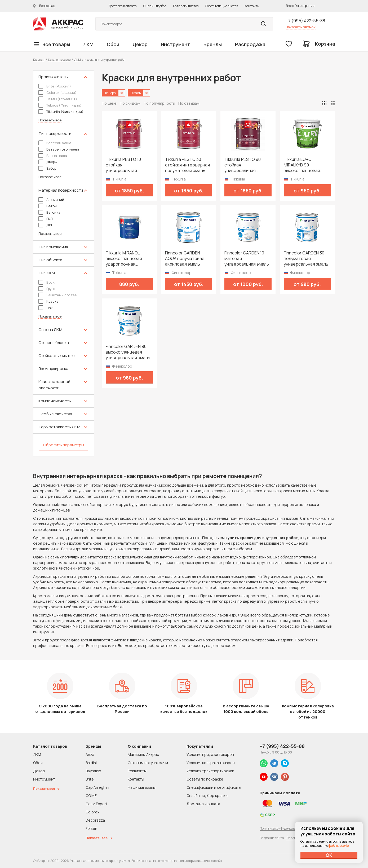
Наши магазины (142, 787)
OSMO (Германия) (58, 99)
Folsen (91, 828)
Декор (140, 44)
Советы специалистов (221, 6)
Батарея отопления (59, 149)
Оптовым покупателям (148, 763)
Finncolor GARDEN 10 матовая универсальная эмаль (247, 259)
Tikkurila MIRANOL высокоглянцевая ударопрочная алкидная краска (124, 259)
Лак (46, 308)
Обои (113, 44)
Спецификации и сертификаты (214, 787)
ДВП (46, 225)
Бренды (213, 44)
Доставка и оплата (123, 6)
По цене (109, 103)
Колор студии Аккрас (58, 24)
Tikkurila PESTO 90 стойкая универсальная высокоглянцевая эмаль (243, 165)
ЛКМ (88, 44)
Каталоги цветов (186, 6)
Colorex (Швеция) (57, 92)
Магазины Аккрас (143, 754)
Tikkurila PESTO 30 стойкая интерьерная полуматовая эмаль (187, 165)
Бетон (48, 206)
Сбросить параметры (64, 445)
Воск (46, 282)
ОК (329, 855)
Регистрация (305, 6)
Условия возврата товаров (210, 763)
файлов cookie (339, 846)
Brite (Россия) (55, 86)
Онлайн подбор (155, 6)
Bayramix (93, 771)
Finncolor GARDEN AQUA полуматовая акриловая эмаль (185, 259)
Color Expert (97, 804)
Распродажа (250, 44)
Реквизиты (137, 771)
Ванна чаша (53, 156)
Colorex (92, 812)
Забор (47, 168)
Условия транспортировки (210, 771)
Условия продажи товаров (210, 754)
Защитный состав (57, 295)
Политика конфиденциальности (284, 828)
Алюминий (51, 200)
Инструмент (176, 44)
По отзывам (189, 103)
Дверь (48, 162)
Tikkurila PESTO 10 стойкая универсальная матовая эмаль (123, 165)
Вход (289, 6)
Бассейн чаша (55, 143)
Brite (90, 779)
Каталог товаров (59, 60)
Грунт (47, 289)
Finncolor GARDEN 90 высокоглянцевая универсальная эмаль (128, 352)
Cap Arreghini (97, 787)
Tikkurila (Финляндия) (61, 112)
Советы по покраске (205, 779)
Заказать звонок (301, 27)
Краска (48, 301)
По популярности (159, 103)
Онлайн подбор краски (207, 796)
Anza (90, 754)
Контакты (252, 6)
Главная (39, 60)
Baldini (91, 763)
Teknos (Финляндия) (60, 105)
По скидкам (130, 103)
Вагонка (49, 212)
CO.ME (91, 796)
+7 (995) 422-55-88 (305, 21)
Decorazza (95, 820)
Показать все (50, 120)
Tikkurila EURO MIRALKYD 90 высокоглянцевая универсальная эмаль (306, 165)
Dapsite (292, 838)
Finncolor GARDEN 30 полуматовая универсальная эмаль (306, 259)
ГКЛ (46, 219)
